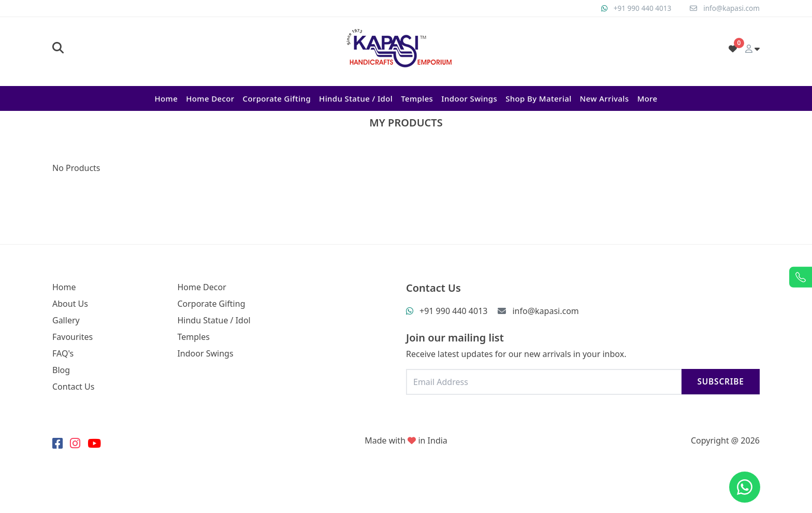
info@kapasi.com (731, 8)
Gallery (66, 320)
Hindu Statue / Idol (356, 98)
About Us (70, 304)
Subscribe (719, 381)
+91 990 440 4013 (640, 8)
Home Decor (210, 98)
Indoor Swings (469, 98)
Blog (61, 370)
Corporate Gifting (277, 98)
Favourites (72, 337)
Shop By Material (538, 98)
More (647, 98)
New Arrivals (605, 98)
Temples (417, 98)
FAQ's (63, 353)
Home (166, 98)
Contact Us (73, 387)
